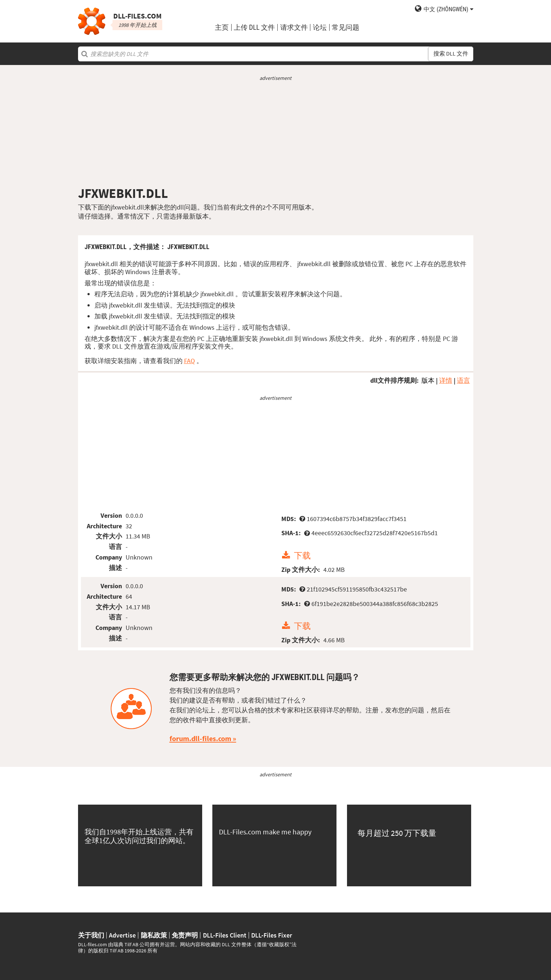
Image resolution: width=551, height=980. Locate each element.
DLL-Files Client (225, 935)
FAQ (189, 361)
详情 (446, 380)
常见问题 (346, 27)
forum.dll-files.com (200, 739)
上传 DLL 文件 (254, 27)
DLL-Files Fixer (272, 935)
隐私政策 (154, 935)
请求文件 (294, 27)
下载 (302, 555)
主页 (222, 27)
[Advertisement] (276, 134)
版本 (428, 380)
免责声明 (185, 935)
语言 (464, 380)
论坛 (320, 27)
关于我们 (91, 935)
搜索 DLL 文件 (451, 54)
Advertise (122, 935)
